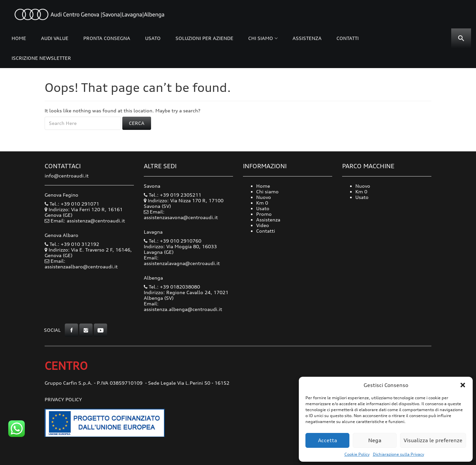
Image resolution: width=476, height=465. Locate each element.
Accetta (328, 440)
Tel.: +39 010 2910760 (173, 241)
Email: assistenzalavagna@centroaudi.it (182, 260)
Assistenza (307, 38)
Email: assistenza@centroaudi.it (88, 221)
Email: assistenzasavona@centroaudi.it (181, 214)
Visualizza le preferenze (433, 440)
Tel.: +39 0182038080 (172, 287)
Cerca (137, 123)
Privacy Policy (63, 399)
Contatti (348, 38)
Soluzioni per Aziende (204, 38)
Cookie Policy (357, 454)
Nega (375, 440)
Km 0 (262, 203)
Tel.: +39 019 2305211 (173, 195)
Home (19, 38)
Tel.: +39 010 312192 (72, 244)
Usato (153, 38)
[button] (463, 385)
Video (263, 225)
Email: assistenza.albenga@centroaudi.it (183, 306)
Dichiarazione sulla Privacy (398, 454)
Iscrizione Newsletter (41, 58)
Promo (264, 214)
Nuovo (264, 197)
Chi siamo (261, 38)
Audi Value (55, 38)
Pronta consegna (107, 38)
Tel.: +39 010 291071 (72, 204)
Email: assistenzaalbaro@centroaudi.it (81, 264)
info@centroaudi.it (67, 176)
